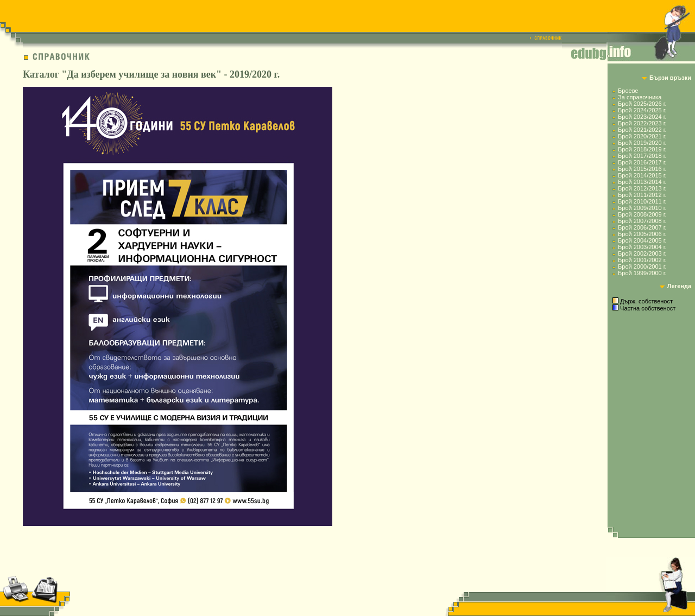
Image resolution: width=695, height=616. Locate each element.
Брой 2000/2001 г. (642, 266)
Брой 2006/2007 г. (642, 227)
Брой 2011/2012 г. (642, 195)
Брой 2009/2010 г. (642, 208)
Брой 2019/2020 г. (642, 143)
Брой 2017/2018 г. (642, 156)
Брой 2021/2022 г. (642, 130)
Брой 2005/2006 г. (642, 234)
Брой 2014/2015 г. (642, 175)
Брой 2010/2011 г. (642, 201)
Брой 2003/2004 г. (642, 247)
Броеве (628, 91)
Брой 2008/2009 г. (642, 214)
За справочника (640, 97)
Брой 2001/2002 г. (642, 260)
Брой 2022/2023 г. (642, 123)
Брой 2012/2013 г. (642, 188)
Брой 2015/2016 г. (642, 169)
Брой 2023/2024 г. (642, 117)
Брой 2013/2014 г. (642, 182)
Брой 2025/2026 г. (642, 104)
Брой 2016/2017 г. (642, 162)
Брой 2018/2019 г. (642, 149)
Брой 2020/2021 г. (642, 136)
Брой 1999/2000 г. (642, 273)
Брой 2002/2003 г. (642, 253)
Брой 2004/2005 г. (642, 240)
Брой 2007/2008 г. (642, 221)
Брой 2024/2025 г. (642, 110)
